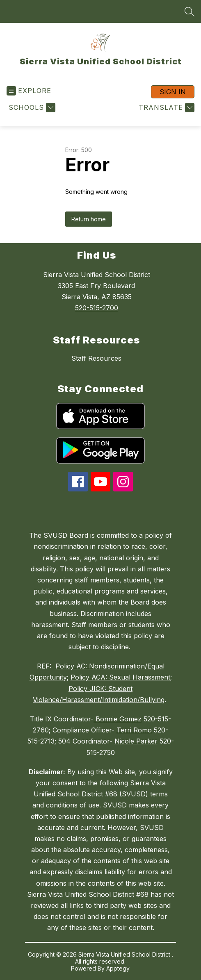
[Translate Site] (166, 108)
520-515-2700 (97, 308)
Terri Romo (134, 730)
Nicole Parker (136, 741)
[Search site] (190, 11)
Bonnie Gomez (118, 719)
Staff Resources (96, 358)
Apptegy (118, 968)
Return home (89, 219)
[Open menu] (29, 91)
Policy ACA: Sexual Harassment (120, 677)
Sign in (173, 92)
